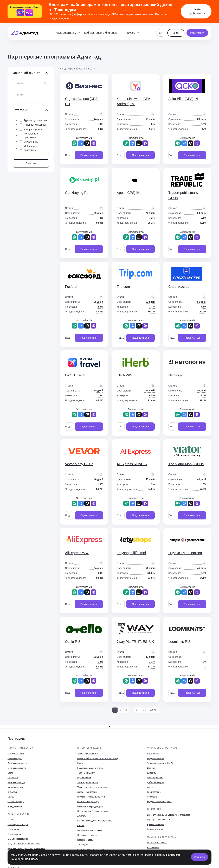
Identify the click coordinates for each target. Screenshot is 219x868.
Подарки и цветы (85, 840)
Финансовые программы (163, 748)
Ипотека (151, 768)
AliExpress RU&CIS (132, 464)
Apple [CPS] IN (128, 193)
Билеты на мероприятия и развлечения (26, 848)
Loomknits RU (179, 642)
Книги (80, 763)
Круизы (11, 797)
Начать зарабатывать (196, 11)
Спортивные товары (87, 835)
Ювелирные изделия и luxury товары (95, 821)
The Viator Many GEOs (186, 464)
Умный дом (83, 845)
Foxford (71, 287)
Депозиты (152, 773)
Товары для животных (88, 754)
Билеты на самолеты (18, 768)
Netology (175, 375)
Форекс (151, 787)
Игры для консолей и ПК (159, 820)
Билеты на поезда (16, 782)
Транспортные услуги (18, 825)
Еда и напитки (84, 778)
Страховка (152, 797)
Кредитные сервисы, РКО (159, 802)
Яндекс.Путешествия (185, 553)
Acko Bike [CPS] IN (183, 99)
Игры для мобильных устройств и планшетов (169, 815)
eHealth (81, 826)
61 (145, 710)
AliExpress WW (77, 553)
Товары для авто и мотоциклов (92, 787)
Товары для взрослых (88, 782)
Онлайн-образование (18, 839)
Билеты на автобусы (17, 763)
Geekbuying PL (77, 193)
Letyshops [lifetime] (131, 553)
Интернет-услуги (18, 814)
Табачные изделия (86, 773)
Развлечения (153, 847)
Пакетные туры (15, 758)
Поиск (19, 83)
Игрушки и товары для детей (91, 797)
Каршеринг (13, 778)
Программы (17, 739)
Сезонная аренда (16, 802)
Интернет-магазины (90, 748)
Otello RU (72, 642)
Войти (176, 33)
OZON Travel (75, 375)
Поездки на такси (16, 754)
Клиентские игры (155, 829)
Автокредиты (153, 754)
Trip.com (123, 287)
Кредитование (154, 792)
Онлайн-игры (155, 809)
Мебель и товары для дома (90, 806)
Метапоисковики (15, 787)
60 (138, 710)
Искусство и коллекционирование (24, 844)
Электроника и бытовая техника (93, 811)
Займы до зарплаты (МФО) (160, 763)
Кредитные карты (155, 758)
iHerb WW (124, 375)
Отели (11, 773)
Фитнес (11, 820)
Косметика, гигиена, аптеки (90, 768)
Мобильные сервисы (157, 843)
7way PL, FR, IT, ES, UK (135, 642)
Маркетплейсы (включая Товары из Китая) (98, 758)
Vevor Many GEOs (79, 464)
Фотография (13, 829)
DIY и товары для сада (88, 802)
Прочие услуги (14, 834)
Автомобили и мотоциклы (90, 830)
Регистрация (197, 33)
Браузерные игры (155, 825)
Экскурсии (12, 792)
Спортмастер (179, 287)
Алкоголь (82, 816)
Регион (20, 95)
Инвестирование (155, 778)
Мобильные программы (162, 837)
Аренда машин (15, 806)
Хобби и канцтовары (87, 792)
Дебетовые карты (155, 782)
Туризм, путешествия (21, 748)
